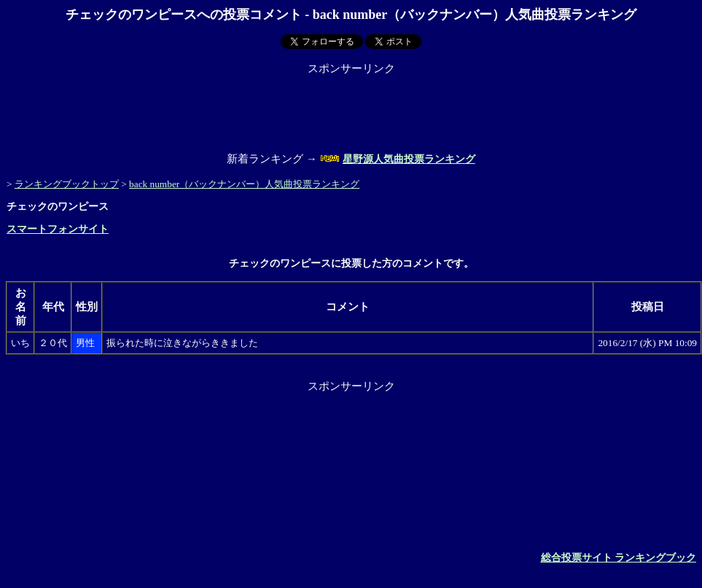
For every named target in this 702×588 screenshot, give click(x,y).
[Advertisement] (351, 109)
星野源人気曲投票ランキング (409, 159)
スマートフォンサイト (58, 229)
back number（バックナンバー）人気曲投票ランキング (244, 184)
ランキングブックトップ (67, 184)
